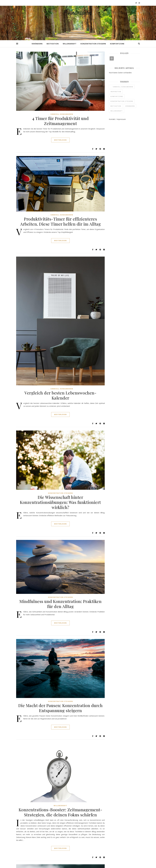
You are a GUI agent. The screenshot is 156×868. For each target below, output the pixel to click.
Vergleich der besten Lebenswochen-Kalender (60, 395)
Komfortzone (117, 44)
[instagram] (139, 3)
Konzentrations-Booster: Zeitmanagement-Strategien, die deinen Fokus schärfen (60, 812)
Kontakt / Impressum (117, 119)
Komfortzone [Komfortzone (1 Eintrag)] (117, 96)
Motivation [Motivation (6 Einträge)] (116, 106)
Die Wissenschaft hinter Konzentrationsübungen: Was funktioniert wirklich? (60, 502)
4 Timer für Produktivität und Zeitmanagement (60, 121)
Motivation (53, 44)
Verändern (78, 13)
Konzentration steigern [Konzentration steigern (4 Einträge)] (122, 101)
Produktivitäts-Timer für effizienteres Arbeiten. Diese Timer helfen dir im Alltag (60, 221)
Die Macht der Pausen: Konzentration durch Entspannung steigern (60, 708)
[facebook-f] (136, 3)
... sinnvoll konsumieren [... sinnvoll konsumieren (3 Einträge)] (122, 87)
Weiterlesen (60, 140)
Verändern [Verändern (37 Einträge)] (130, 106)
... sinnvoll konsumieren (60, 114)
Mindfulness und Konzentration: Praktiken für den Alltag (60, 604)
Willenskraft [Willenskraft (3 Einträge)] (117, 111)
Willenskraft (70, 44)
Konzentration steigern (93, 44)
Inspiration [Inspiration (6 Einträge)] (116, 92)
